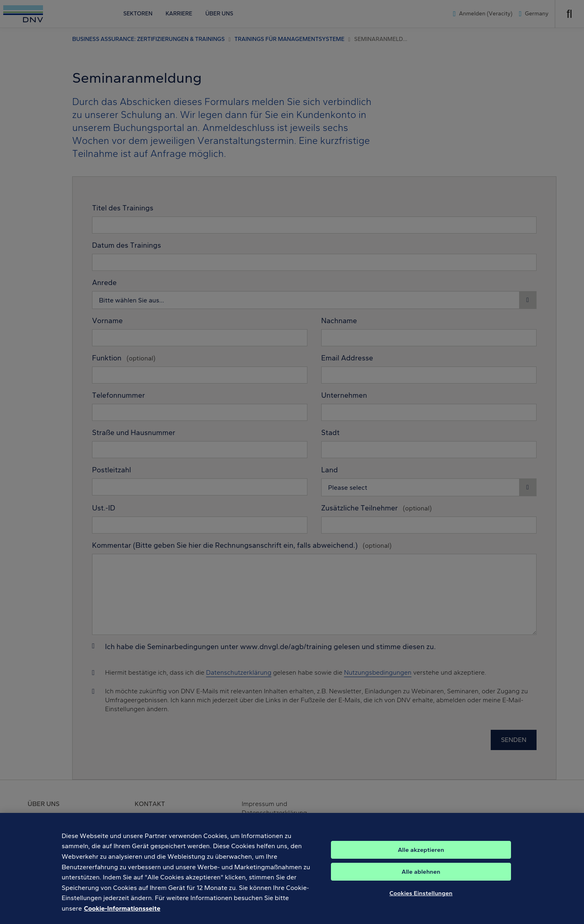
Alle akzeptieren (421, 855)
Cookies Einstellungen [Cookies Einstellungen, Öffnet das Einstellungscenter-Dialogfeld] (421, 899)
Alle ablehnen (421, 877)
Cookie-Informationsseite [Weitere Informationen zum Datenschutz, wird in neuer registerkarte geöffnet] (122, 914)
